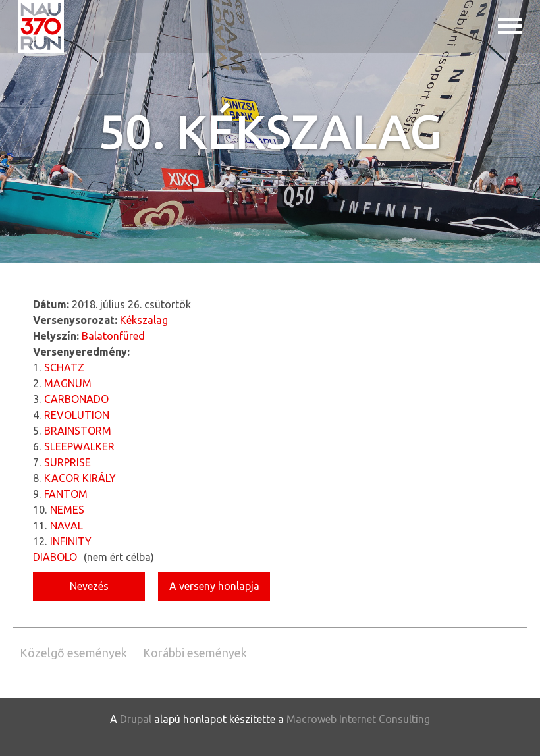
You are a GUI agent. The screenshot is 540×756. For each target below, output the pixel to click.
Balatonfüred (113, 336)
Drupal (136, 719)
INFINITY (71, 541)
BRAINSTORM (78, 431)
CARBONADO (76, 399)
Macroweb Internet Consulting (358, 719)
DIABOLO (55, 557)
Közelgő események (73, 653)
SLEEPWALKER (79, 446)
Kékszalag (144, 320)
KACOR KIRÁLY (80, 478)
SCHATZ (64, 367)
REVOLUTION (77, 415)
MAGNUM (68, 383)
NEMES (67, 510)
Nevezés (89, 586)
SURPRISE (67, 462)
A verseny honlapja (214, 586)
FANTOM (66, 494)
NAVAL (67, 526)
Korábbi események (195, 653)
